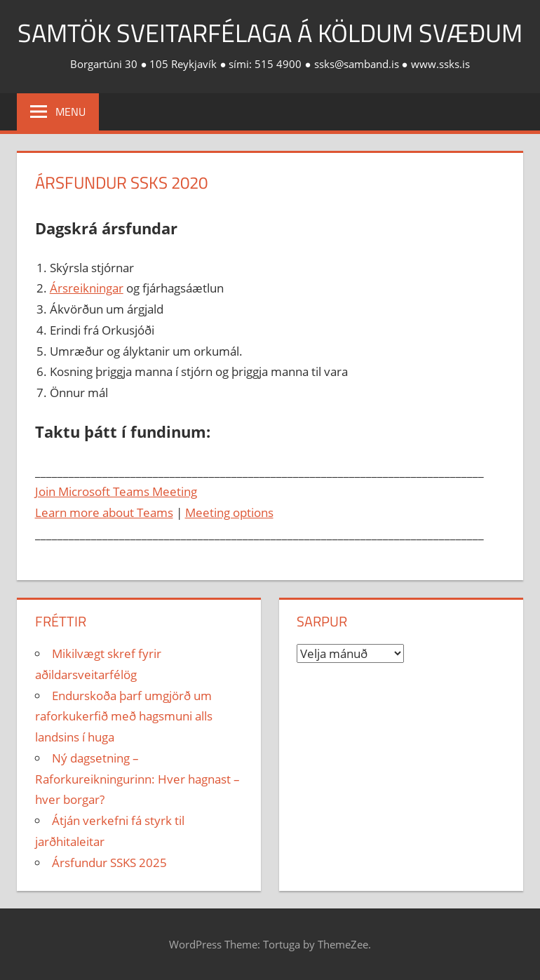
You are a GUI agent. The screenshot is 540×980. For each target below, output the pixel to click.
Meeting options (229, 512)
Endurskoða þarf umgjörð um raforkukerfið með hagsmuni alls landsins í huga (124, 717)
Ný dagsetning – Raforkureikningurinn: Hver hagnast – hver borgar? (137, 779)
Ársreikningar (87, 288)
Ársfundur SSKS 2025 (109, 862)
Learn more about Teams (104, 512)
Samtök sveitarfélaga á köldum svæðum (270, 33)
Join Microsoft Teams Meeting (116, 491)
